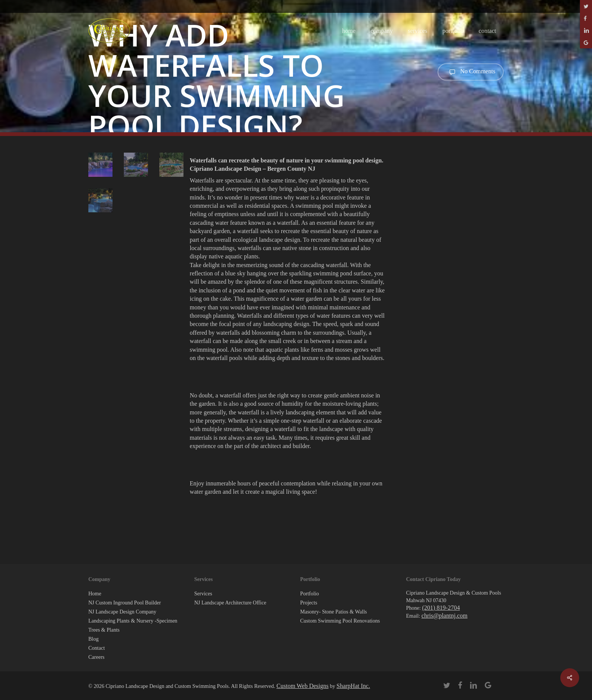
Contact (97, 648)
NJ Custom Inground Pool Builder (125, 603)
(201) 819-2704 (441, 608)
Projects (309, 603)
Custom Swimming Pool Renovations (340, 621)
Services (203, 594)
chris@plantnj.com (444, 616)
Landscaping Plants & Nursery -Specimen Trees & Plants (133, 625)
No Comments (471, 72)
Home (95, 594)
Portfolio (310, 594)
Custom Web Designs (302, 686)
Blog (93, 639)
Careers (96, 657)
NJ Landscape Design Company (122, 612)
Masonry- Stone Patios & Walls (334, 612)
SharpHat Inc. (353, 686)
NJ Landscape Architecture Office (230, 603)
